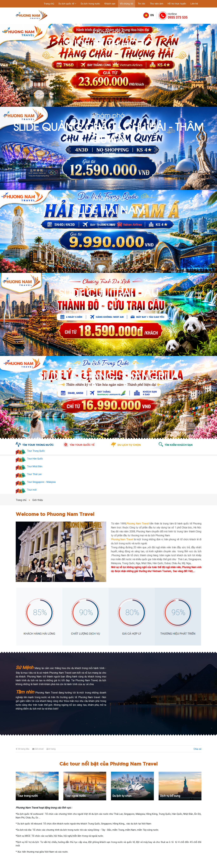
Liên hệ (194, 4)
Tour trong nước (28, 796)
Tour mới (32, 490)
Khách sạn (110, 4)
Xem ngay (109, 58)
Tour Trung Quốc (36, 451)
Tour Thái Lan (34, 474)
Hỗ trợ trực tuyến (177, 4)
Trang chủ (49, 4)
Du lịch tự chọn (122, 796)
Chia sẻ (198, 749)
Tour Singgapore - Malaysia (41, 482)
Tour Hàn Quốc (35, 459)
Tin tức (141, 4)
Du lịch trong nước (90, 4)
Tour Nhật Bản (35, 467)
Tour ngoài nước (75, 796)
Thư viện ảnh (156, 4)
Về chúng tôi (127, 4)
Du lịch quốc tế (67, 4)
